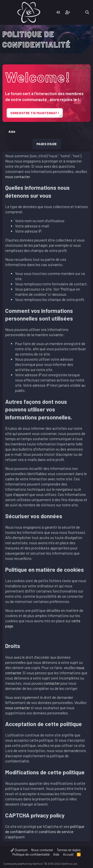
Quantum (19, 850)
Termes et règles (69, 850)
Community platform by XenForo (41, 864)
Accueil (68, 854)
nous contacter (17, 177)
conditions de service (56, 832)
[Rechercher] (87, 13)
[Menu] (7, 12)
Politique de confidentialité (31, 854)
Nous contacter (42, 850)
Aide (56, 854)
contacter (52, 683)
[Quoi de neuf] (77, 13)
